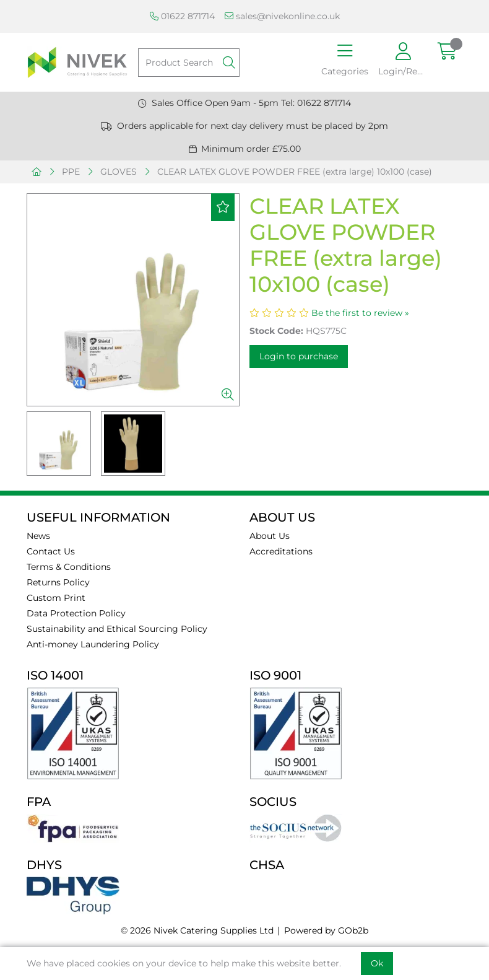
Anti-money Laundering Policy (93, 644)
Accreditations (281, 551)
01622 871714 (182, 16)
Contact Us (51, 551)
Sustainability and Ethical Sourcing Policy (117, 629)
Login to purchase (299, 356)
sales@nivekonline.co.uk (282, 16)
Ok (377, 963)
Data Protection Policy (76, 613)
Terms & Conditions (69, 567)
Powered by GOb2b (326, 930)
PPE (71, 172)
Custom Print (56, 598)
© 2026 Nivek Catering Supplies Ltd (197, 930)
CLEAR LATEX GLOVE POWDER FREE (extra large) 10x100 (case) (295, 172)
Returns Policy (58, 582)
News (38, 536)
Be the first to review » (360, 313)
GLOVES (119, 172)
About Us (270, 536)
